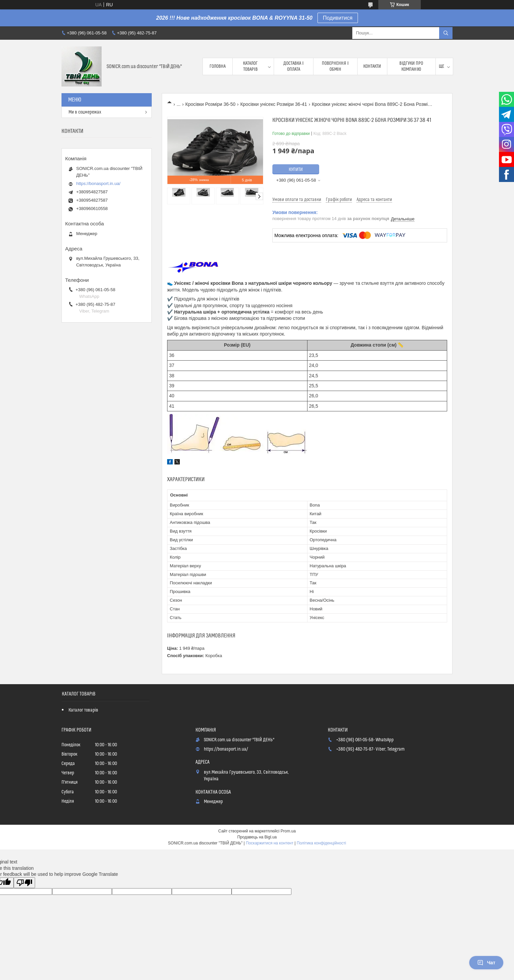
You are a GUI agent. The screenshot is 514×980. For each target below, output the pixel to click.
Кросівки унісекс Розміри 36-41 (274, 104)
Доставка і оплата (293, 66)
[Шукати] (446, 33)
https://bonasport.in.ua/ (98, 183)
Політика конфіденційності (322, 843)
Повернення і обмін (335, 66)
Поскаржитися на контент (270, 843)
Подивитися (338, 18)
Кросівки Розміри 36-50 (211, 104)
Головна (218, 66)
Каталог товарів (250, 66)
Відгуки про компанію (411, 66)
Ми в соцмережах (85, 112)
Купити (296, 170)
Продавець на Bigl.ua (257, 837)
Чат (486, 963)
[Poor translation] (24, 883)
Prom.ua (288, 831)
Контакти (372, 66)
